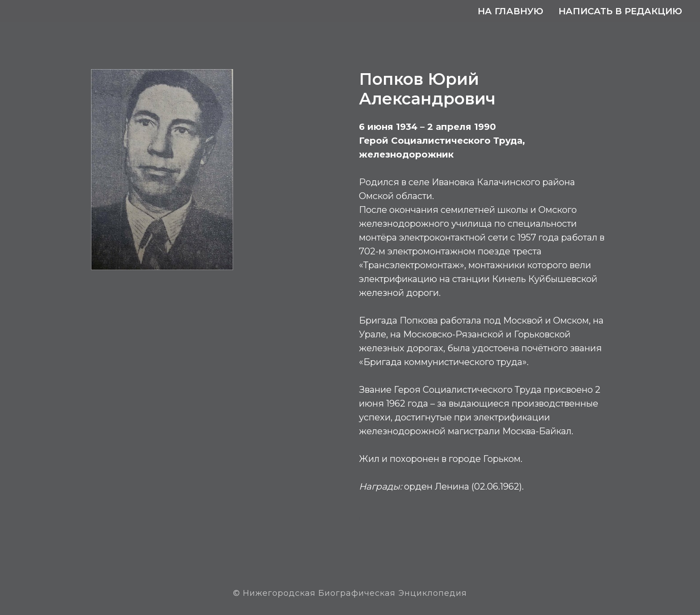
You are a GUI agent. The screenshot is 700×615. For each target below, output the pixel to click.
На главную (510, 11)
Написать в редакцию (620, 11)
